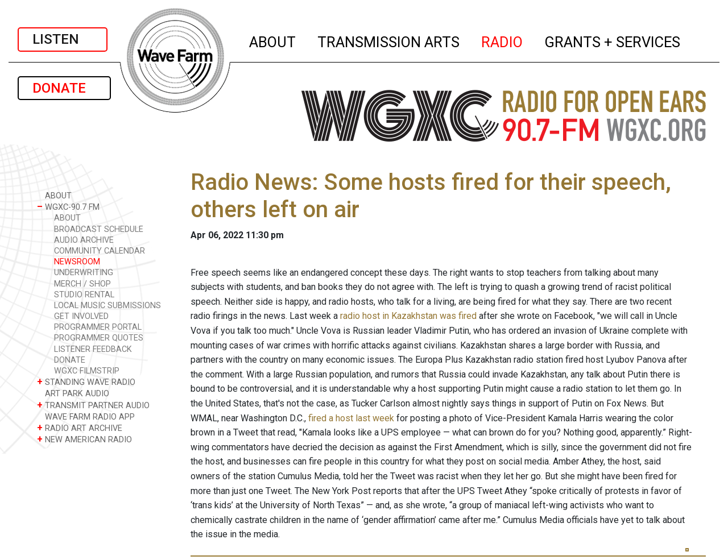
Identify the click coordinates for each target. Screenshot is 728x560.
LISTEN (63, 39)
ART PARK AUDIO (73, 393)
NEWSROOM (77, 262)
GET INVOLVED (81, 316)
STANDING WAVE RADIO (86, 382)
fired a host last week (351, 418)
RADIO (502, 40)
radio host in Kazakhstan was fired (408, 316)
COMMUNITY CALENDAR (100, 251)
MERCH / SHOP (82, 284)
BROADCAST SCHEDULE (99, 229)
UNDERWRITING (84, 273)
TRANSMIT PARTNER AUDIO (93, 405)
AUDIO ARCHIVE (84, 240)
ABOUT (273, 40)
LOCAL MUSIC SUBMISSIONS (107, 306)
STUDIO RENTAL (84, 295)
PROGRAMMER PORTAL (98, 327)
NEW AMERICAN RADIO (84, 439)
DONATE (64, 88)
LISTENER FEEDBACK (93, 349)
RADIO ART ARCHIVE (80, 428)
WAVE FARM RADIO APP (86, 416)
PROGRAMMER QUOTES (99, 338)
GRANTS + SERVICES (613, 40)
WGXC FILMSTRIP (87, 371)
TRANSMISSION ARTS (389, 40)
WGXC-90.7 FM (68, 207)
